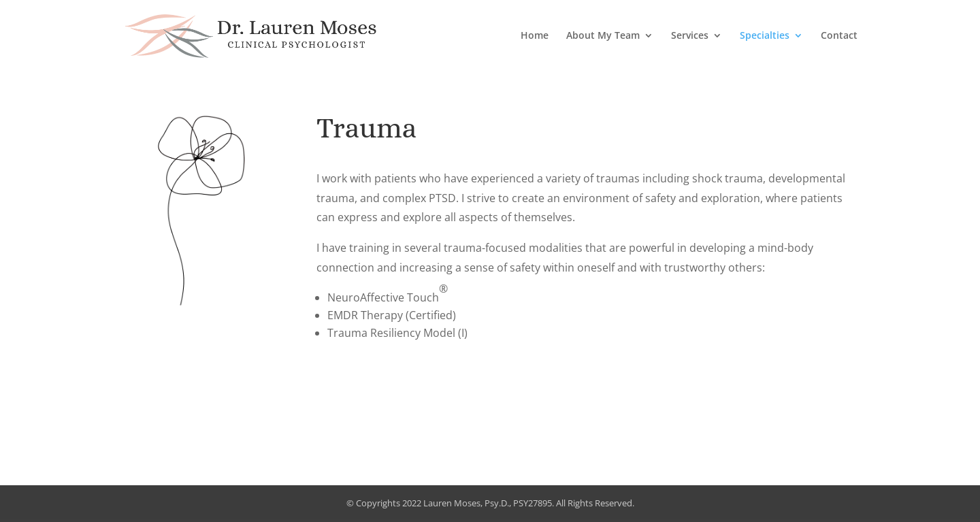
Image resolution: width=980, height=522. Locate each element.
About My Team (603, 36)
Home (535, 36)
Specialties (765, 36)
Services (690, 36)
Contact (839, 36)
